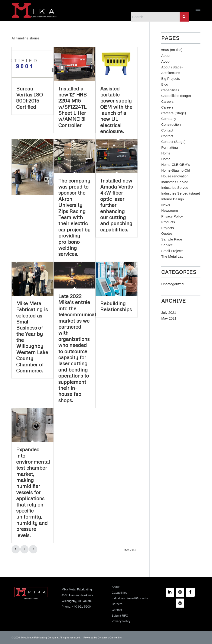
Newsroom (170, 210)
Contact (167, 130)
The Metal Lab (172, 256)
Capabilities (170, 90)
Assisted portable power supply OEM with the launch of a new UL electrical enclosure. (116, 110)
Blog (165, 84)
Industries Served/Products (130, 598)
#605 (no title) (172, 50)
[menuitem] (198, 10)
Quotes (167, 233)
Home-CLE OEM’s (176, 165)
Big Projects (171, 78)
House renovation (175, 176)
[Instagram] (180, 592)
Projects (168, 228)
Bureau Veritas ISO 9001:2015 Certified (30, 98)
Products (168, 222)
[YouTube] (180, 603)
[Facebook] (190, 592)
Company (169, 119)
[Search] (160, 17)
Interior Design (173, 199)
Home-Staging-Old (176, 170)
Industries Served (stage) (181, 193)
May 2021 (169, 318)
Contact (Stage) (173, 142)
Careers (167, 101)
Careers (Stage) (174, 113)
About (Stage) (172, 67)
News (166, 205)
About (166, 56)
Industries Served (175, 182)
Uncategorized (173, 284)
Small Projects (172, 251)
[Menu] (198, 10)
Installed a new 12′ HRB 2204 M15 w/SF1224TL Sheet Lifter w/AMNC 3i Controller (73, 107)
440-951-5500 (81, 607)
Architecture (171, 73)
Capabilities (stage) (176, 96)
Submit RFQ (120, 616)
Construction (171, 124)
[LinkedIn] (170, 592)
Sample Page (172, 239)
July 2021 (169, 312)
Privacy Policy (172, 216)
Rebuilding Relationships (116, 306)
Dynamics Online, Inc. (110, 638)
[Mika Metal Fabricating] (34, 10)
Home (166, 153)
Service (167, 245)
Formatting (170, 147)
